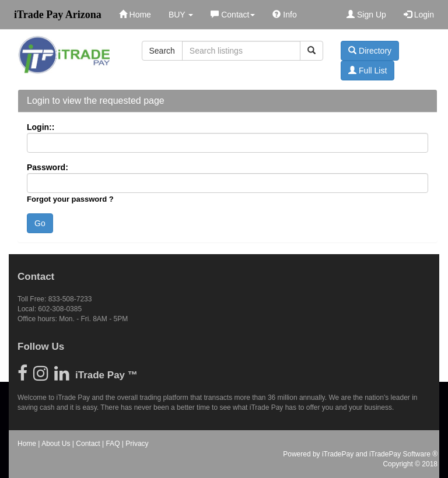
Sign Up (366, 15)
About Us (56, 444)
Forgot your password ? (70, 199)
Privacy (137, 444)
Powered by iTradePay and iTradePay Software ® (360, 454)
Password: (48, 167)
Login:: (41, 127)
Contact (233, 15)
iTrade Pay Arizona (58, 15)
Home (135, 15)
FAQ (113, 444)
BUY (181, 15)
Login (419, 15)
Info (284, 15)
